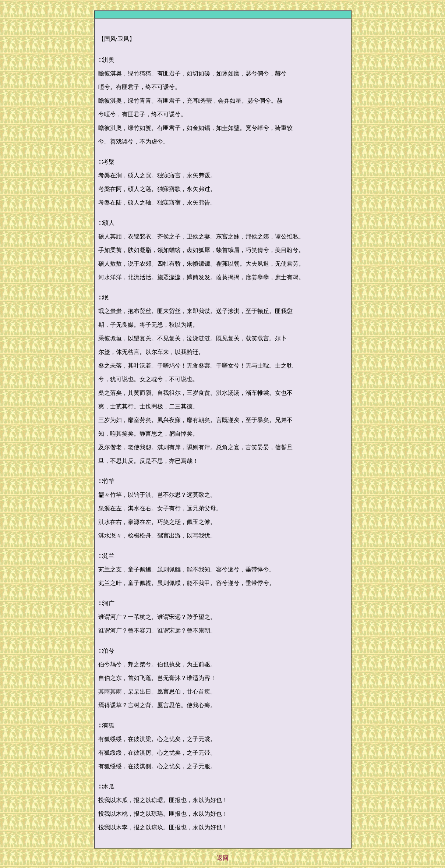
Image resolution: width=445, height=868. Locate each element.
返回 (223, 858)
